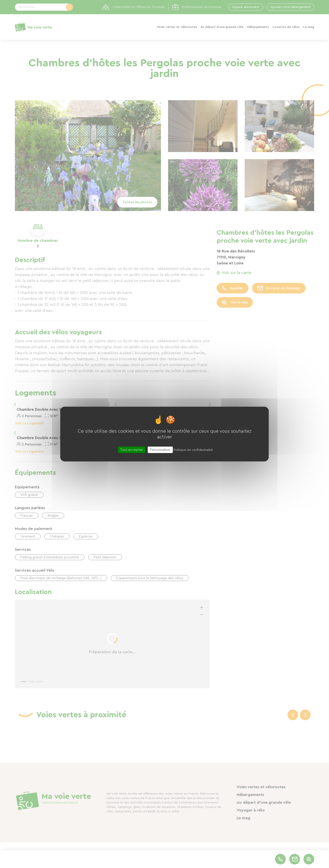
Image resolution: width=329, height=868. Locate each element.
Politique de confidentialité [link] (193, 450)
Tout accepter (132, 450)
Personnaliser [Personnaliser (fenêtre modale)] (160, 450)
